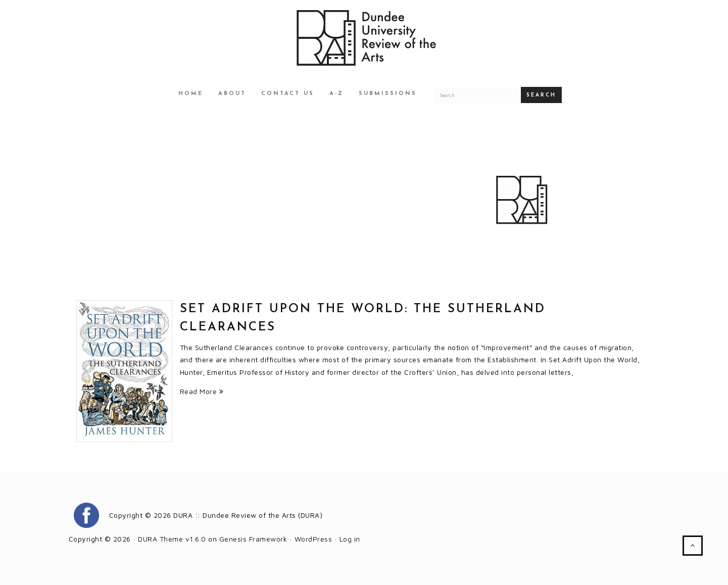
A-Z (336, 94)
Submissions (388, 94)
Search (541, 95)
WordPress (313, 539)
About (232, 94)
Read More (202, 391)
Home (191, 94)
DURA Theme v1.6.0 (172, 539)
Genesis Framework (253, 539)
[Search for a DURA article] (477, 95)
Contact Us (288, 94)
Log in (350, 539)
